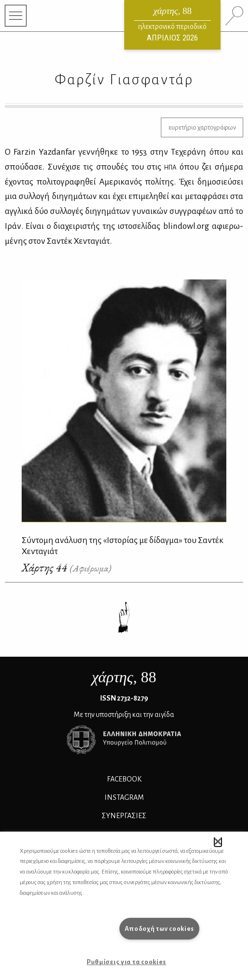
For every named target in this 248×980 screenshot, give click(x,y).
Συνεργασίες (124, 816)
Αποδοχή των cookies (160, 929)
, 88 (124, 677)
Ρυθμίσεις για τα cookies (126, 962)
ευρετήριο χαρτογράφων (202, 127)
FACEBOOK (124, 779)
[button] (218, 842)
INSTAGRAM (124, 797)
